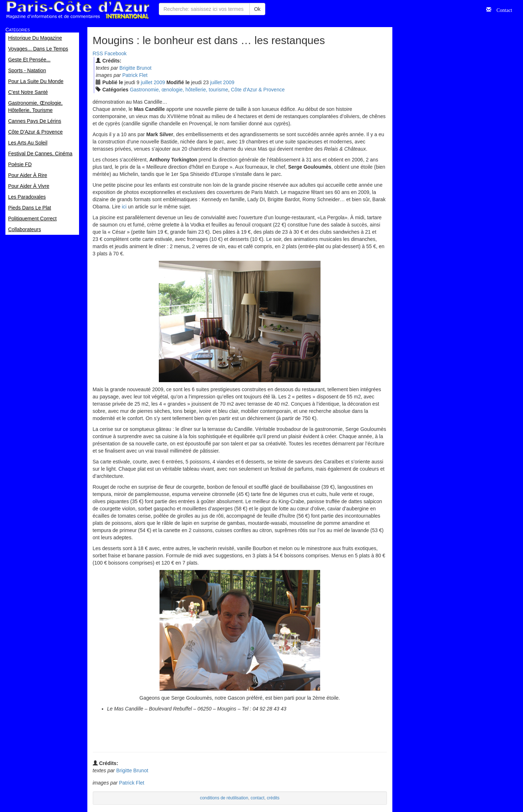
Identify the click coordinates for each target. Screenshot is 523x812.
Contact (502, 9)
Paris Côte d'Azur (78, 10)
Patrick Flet (135, 75)
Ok (257, 9)
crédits (273, 798)
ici (124, 207)
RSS (98, 53)
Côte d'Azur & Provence (258, 90)
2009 (159, 82)
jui (147, 82)
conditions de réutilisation (224, 798)
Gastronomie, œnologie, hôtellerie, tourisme (179, 90)
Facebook (115, 53)
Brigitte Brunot (136, 68)
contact (257, 798)
